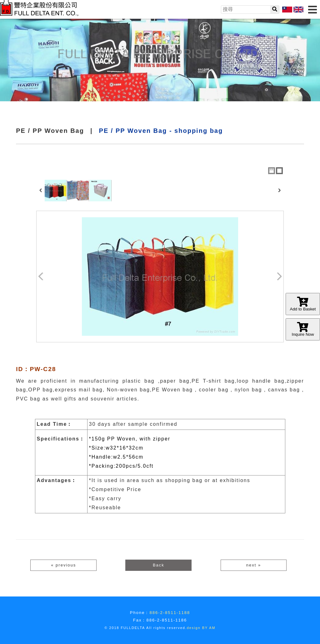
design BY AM (201, 628)
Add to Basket (303, 304)
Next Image (279, 277)
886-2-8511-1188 (170, 613)
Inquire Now (303, 329)
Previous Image (41, 277)
